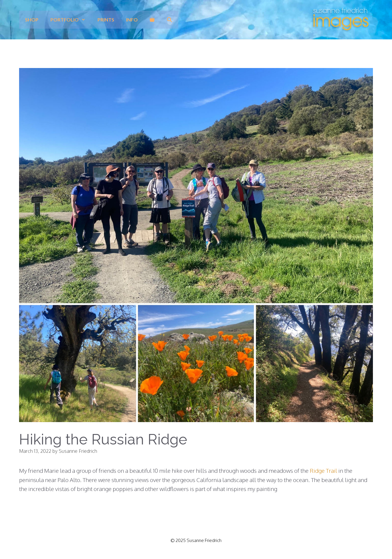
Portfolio (71, 20)
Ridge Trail (323, 470)
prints (106, 20)
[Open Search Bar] (169, 20)
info (132, 20)
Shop (32, 20)
